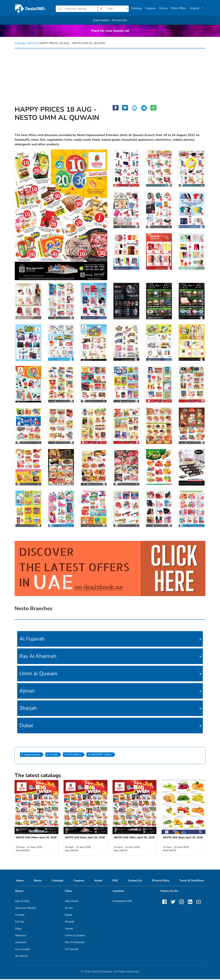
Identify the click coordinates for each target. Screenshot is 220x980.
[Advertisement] (110, 74)
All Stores (21, 957)
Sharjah (28, 708)
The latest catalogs (38, 775)
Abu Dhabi (71, 902)
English (195, 8)
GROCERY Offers (101, 755)
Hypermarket (32, 755)
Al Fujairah (32, 639)
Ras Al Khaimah (38, 656)
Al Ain (69, 909)
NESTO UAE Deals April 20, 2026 (85, 838)
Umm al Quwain (38, 674)
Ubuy (18, 929)
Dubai (26, 726)
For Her (20, 923)
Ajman (27, 691)
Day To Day (22, 902)
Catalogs (136, 8)
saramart (21, 943)
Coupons (150, 8)
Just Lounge (23, 950)
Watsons (21, 936)
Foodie (54, 755)
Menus (163, 8)
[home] (30, 9)
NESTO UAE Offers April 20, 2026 (36, 838)
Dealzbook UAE (122, 902)
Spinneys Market (26, 909)
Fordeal (20, 916)
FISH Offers (74, 755)
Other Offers (179, 8)
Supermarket (101, 20)
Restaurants (119, 20)
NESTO (32, 43)
